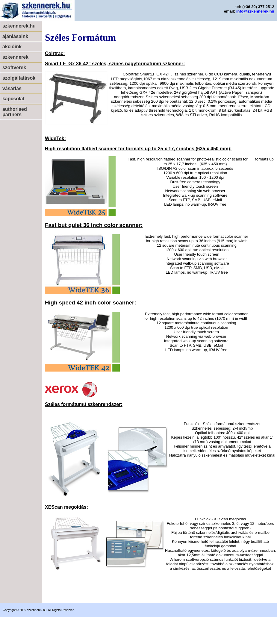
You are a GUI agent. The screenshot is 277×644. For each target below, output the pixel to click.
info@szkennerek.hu (255, 11)
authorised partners (15, 112)
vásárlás (12, 88)
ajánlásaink (15, 36)
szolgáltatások (19, 78)
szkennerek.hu (19, 26)
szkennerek (15, 57)
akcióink (12, 47)
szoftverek (14, 68)
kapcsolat (13, 99)
